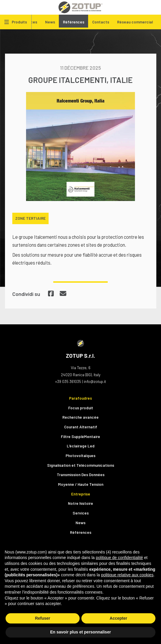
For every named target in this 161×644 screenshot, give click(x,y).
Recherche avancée (80, 417)
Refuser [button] (42, 618)
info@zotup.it (95, 381)
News (50, 22)
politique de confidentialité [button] (119, 558)
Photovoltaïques (80, 455)
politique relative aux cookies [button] (127, 575)
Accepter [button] (119, 618)
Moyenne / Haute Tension (81, 484)
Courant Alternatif (81, 427)
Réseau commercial (135, 22)
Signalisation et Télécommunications (81, 465)
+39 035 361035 (68, 381)
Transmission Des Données (81, 475)
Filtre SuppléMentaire (80, 436)
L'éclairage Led (81, 446)
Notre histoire (80, 503)
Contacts (101, 22)
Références (74, 22)
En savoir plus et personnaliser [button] (80, 632)
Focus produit (81, 408)
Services (81, 513)
